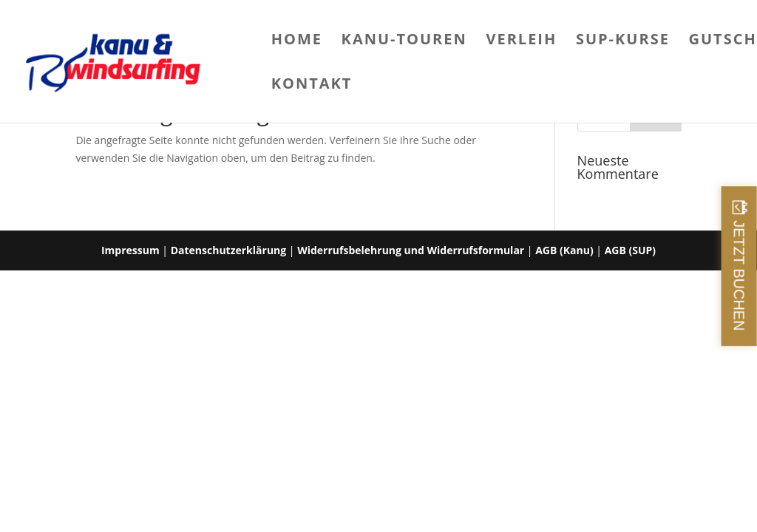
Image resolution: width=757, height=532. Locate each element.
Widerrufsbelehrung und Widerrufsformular (411, 250)
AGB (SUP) (630, 250)
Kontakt (312, 86)
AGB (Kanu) (564, 250)
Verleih (521, 41)
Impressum (130, 250)
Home (297, 41)
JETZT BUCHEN (739, 276)
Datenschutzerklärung (229, 250)
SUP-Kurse (623, 41)
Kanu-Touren (404, 41)
